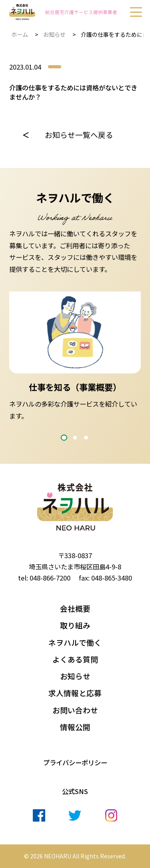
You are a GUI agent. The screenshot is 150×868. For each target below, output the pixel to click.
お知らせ (54, 34)
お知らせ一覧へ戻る (79, 135)
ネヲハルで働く (75, 643)
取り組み (75, 625)
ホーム (20, 34)
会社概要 (75, 609)
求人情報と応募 (75, 693)
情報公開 (75, 727)
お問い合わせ (75, 710)
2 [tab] (75, 438)
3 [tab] (86, 438)
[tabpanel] (75, 357)
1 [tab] (64, 438)
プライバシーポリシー (75, 763)
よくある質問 (75, 659)
